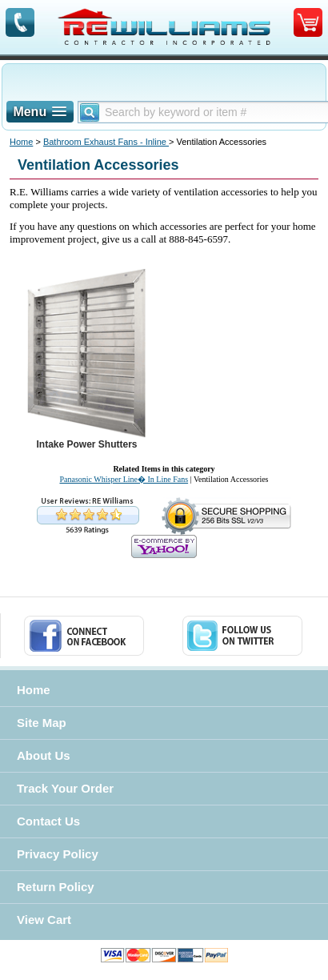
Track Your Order (65, 788)
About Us (44, 755)
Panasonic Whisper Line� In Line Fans (124, 479)
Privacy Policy (58, 854)
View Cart (44, 920)
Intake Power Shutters (86, 444)
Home (21, 142)
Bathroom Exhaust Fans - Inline (106, 142)
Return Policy (56, 887)
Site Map (42, 723)
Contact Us (48, 821)
